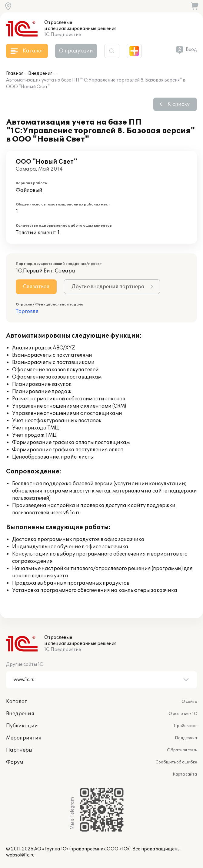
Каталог (16, 702)
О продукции (76, 51)
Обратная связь (182, 750)
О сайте (189, 702)
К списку (179, 104)
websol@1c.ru (20, 855)
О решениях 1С (183, 714)
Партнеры (19, 750)
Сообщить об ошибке (176, 762)
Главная (15, 73)
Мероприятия (24, 738)
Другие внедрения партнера (108, 287)
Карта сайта (185, 774)
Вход (191, 50)
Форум (15, 762)
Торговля (27, 312)
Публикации (22, 726)
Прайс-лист (185, 726)
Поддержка (186, 738)
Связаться (36, 287)
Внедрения (40, 73)
